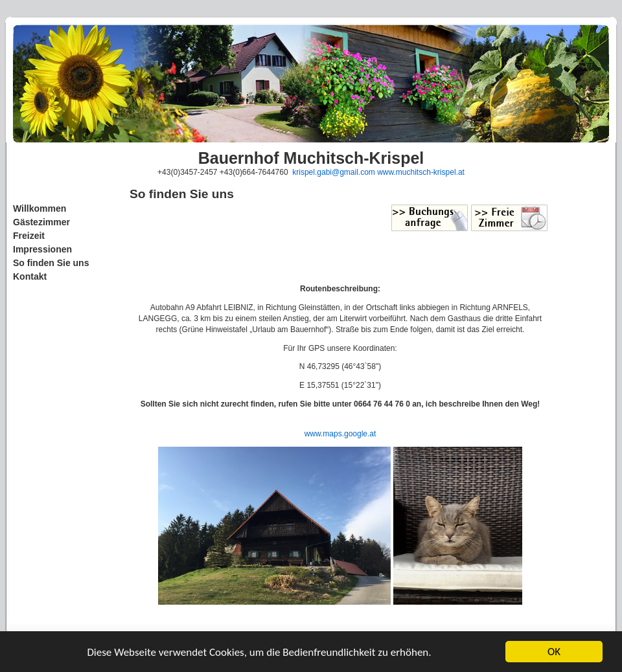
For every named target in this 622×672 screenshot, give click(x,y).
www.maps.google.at (340, 434)
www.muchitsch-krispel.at (421, 172)
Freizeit (29, 236)
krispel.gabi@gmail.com (334, 172)
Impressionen (42, 249)
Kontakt (30, 276)
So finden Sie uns (51, 263)
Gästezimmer (41, 222)
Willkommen (40, 208)
